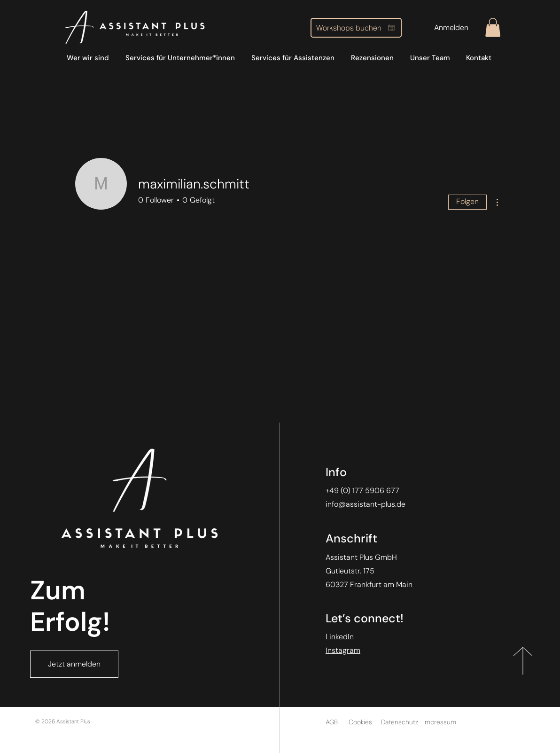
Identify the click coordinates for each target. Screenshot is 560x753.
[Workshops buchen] (356, 28)
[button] (493, 27)
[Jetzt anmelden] (74, 664)
